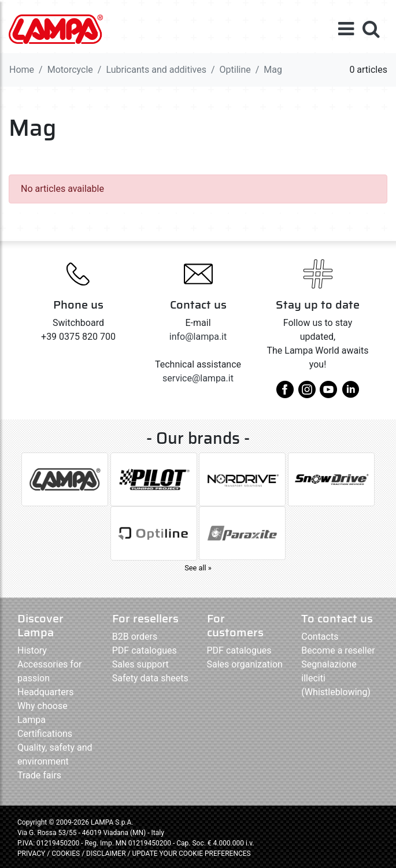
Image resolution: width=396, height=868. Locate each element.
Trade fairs (39, 775)
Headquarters (45, 692)
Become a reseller (338, 650)
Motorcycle (70, 70)
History (32, 650)
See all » (198, 568)
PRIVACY (31, 854)
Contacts (320, 637)
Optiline (235, 70)
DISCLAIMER (107, 854)
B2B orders (135, 637)
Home (22, 70)
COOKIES (66, 854)
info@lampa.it (198, 337)
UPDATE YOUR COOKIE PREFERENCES (191, 854)
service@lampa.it (198, 378)
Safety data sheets (150, 678)
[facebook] (285, 394)
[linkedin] (350, 394)
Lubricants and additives (156, 70)
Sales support (140, 664)
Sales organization (245, 664)
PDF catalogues (145, 650)
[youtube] (328, 394)
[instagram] (307, 394)
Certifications (45, 734)
